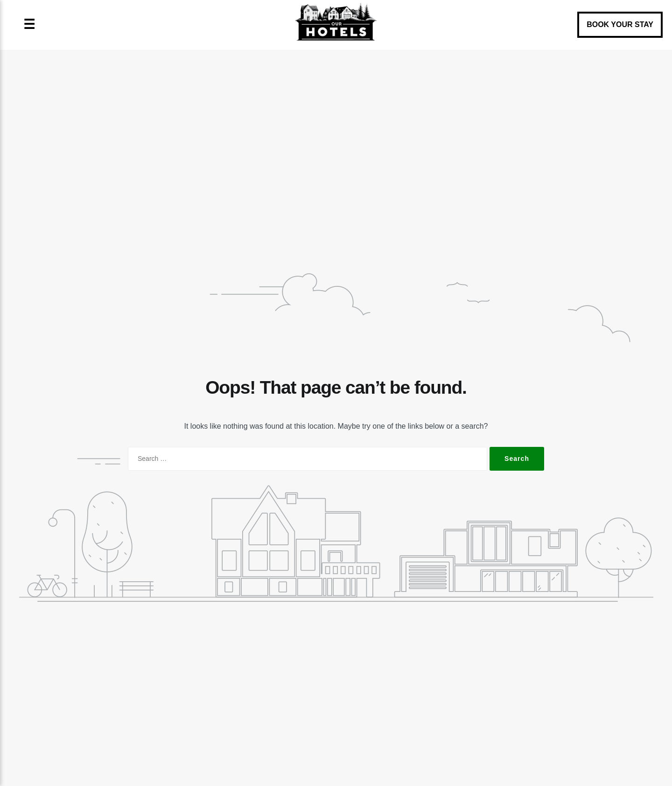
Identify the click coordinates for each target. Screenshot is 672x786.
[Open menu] (30, 25)
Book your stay (620, 24)
